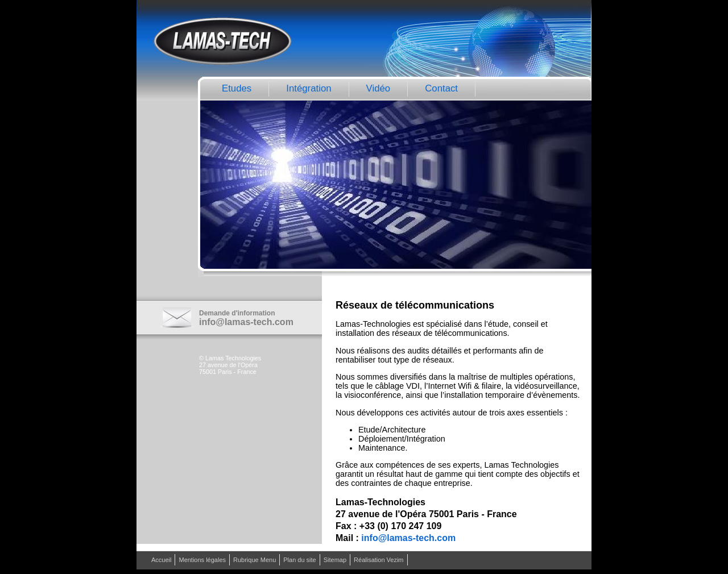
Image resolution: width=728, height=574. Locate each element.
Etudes (237, 88)
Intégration (309, 88)
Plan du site (299, 560)
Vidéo (379, 88)
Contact (441, 88)
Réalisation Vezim (379, 560)
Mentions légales (202, 560)
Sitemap (335, 560)
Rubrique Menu (255, 560)
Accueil (161, 560)
